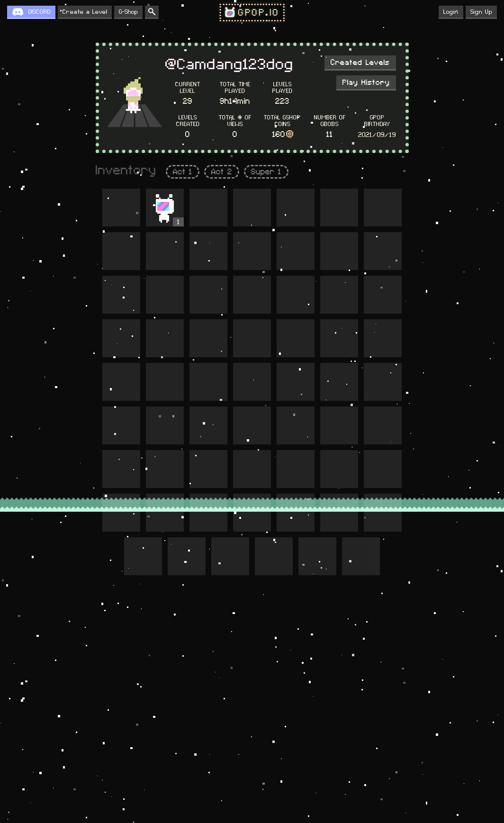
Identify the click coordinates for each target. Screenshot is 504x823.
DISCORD (40, 12)
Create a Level (85, 12)
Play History (366, 82)
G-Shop (128, 12)
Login (451, 12)
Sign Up (481, 12)
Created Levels (360, 63)
